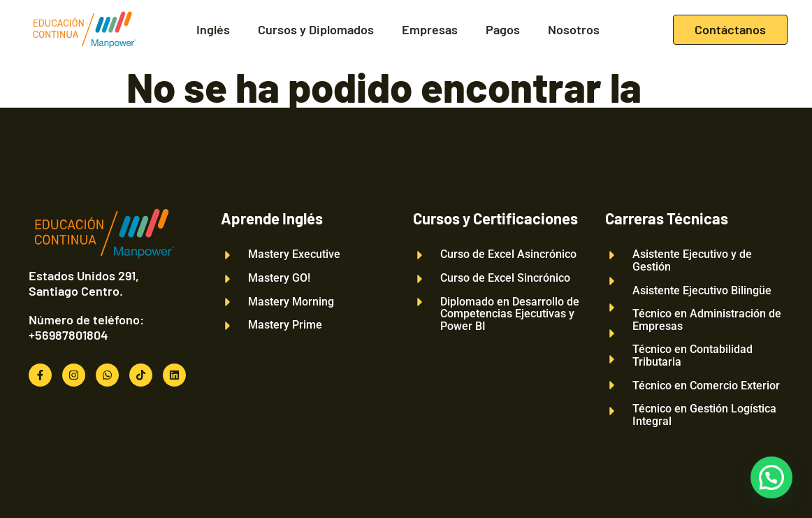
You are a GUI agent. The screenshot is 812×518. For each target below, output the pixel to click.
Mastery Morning (291, 302)
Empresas (430, 30)
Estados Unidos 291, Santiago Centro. (84, 283)
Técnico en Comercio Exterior (706, 386)
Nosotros (574, 30)
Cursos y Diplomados (316, 30)
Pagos (503, 30)
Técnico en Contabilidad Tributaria (693, 355)
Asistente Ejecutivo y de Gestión (692, 260)
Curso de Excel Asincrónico (508, 254)
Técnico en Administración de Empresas (707, 320)
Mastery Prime (285, 325)
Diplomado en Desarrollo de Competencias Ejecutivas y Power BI (510, 314)
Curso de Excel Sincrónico (505, 278)
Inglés (213, 30)
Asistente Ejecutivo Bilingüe (702, 291)
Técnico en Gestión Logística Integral (704, 415)
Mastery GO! (279, 278)
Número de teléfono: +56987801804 (86, 327)
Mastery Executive (294, 254)
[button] (771, 477)
